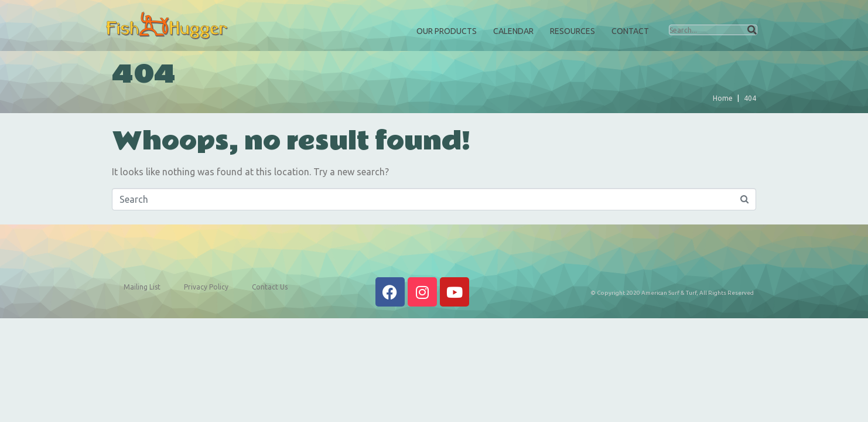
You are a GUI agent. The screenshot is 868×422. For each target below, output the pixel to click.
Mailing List (142, 287)
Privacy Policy (206, 287)
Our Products (447, 31)
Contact (630, 31)
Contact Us (270, 287)
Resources (573, 31)
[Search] (752, 30)
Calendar (513, 31)
